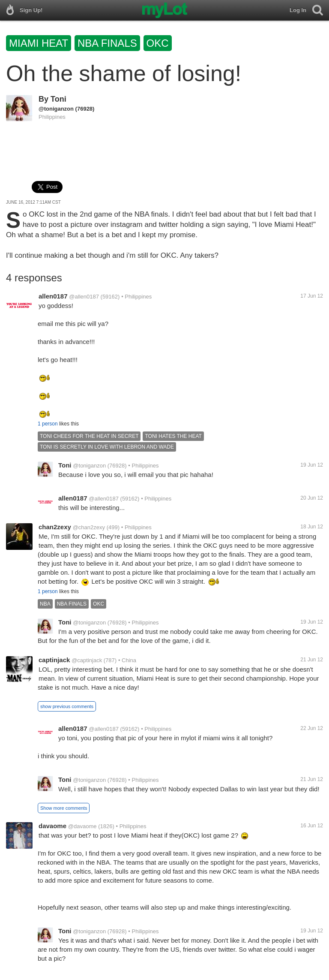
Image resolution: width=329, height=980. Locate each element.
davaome (52, 826)
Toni (58, 99)
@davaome (82, 826)
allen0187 (53, 296)
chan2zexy (55, 527)
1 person (48, 424)
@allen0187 (84, 297)
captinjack (54, 660)
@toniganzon (56, 109)
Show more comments (64, 808)
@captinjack (87, 660)
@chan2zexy (89, 527)
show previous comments (67, 706)
